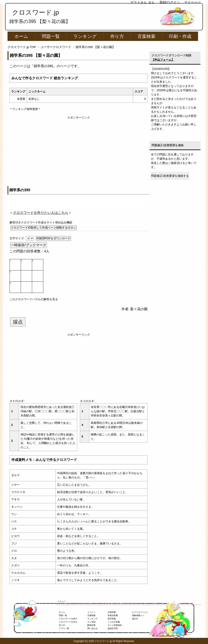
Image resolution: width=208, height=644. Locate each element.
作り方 (117, 36)
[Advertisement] (79, 148)
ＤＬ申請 (91, 622)
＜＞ (41, 213)
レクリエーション (140, 612)
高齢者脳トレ (138, 615)
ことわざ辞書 (114, 622)
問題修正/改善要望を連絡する (170, 176)
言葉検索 (146, 36)
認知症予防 (113, 628)
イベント (91, 612)
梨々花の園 (139, 309)
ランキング (85, 36)
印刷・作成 (180, 36)
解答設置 (91, 625)
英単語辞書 (113, 615)
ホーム (21, 36)
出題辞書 (112, 612)
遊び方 (135, 619)
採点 (18, 322)
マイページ (192, 2)
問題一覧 (51, 36)
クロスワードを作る (68, 622)
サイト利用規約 (115, 625)
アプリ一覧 (64, 628)
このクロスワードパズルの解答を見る (34, 299)
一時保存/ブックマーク (29, 245)
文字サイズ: (17, 238)
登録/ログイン (170, 2)
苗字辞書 (112, 619)
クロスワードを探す (68, 619)
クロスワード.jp (35, 12)
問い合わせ (92, 628)
